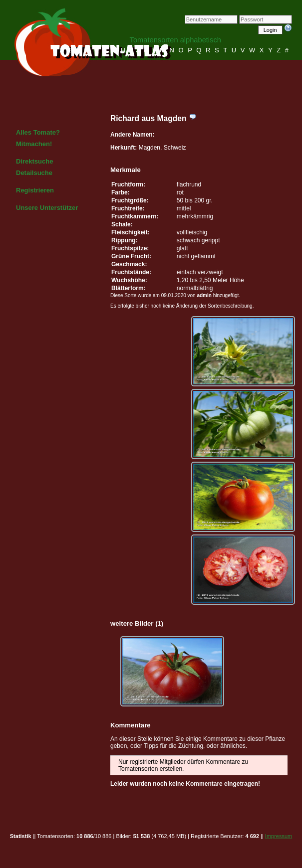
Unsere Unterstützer (47, 208)
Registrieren (35, 190)
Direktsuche (34, 161)
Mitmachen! (34, 144)
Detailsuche (34, 173)
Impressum (279, 836)
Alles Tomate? (38, 132)
